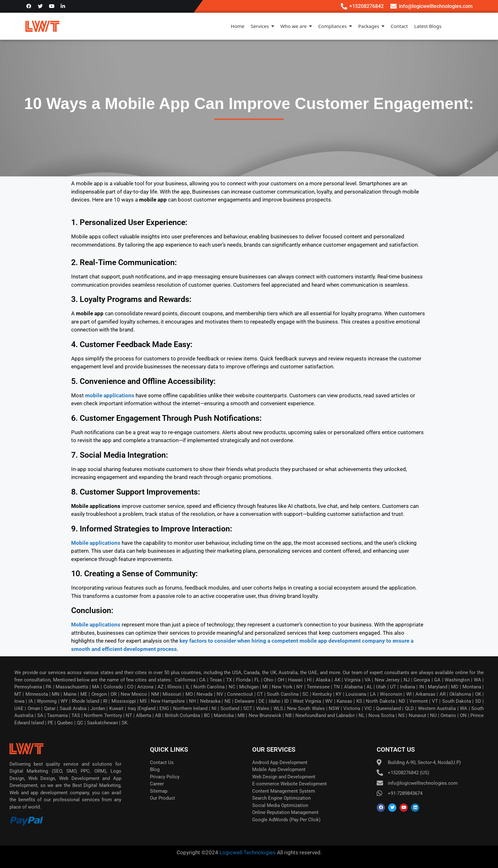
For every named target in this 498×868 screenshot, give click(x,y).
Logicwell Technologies (247, 852)
